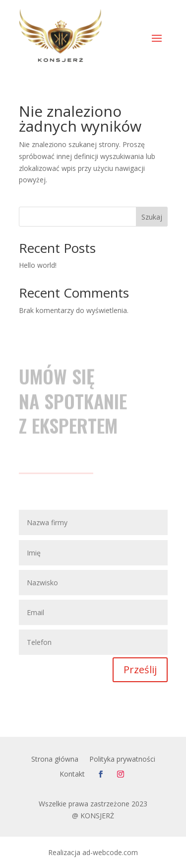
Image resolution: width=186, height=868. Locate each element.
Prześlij (140, 670)
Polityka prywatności (122, 760)
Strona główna (55, 760)
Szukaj (152, 217)
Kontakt (72, 775)
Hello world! (38, 265)
